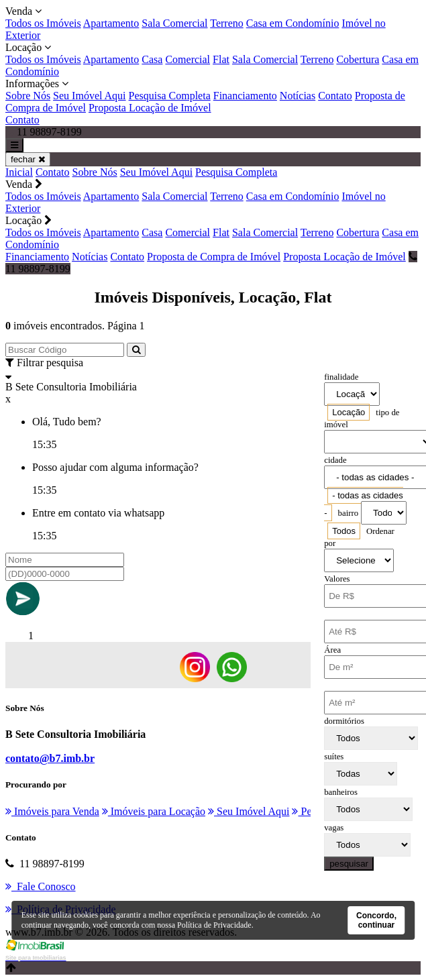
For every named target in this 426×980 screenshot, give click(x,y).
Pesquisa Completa (170, 96)
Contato (335, 96)
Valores (337, 579)
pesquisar (349, 864)
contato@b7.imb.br (50, 758)
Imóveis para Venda (52, 811)
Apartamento (111, 23)
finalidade (341, 377)
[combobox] (349, 412)
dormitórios (344, 721)
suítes (334, 757)
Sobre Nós (28, 96)
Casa (152, 59)
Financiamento (245, 96)
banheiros (341, 792)
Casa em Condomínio (293, 23)
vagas (334, 828)
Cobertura (358, 59)
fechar (28, 159)
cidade (335, 460)
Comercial (188, 59)
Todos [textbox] (344, 531)
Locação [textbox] (349, 412)
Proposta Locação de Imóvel (150, 108)
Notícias (298, 96)
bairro (349, 513)
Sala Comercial (174, 23)
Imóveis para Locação (154, 811)
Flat (221, 59)
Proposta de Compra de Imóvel (214, 257)
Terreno (227, 23)
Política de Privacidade (214, 925)
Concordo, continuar (376, 920)
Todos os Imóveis (43, 23)
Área (332, 650)
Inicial (19, 172)
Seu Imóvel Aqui (89, 96)
